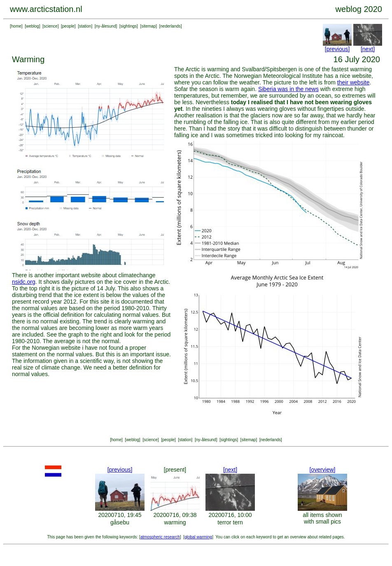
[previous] (337, 49)
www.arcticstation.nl (46, 9)
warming (175, 522)
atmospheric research (160, 537)
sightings (129, 26)
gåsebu (120, 522)
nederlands (170, 26)
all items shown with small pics (322, 518)
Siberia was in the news (288, 89)
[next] (368, 49)
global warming (198, 537)
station (85, 26)
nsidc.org (24, 282)
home (16, 26)
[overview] (322, 470)
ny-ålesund (106, 26)
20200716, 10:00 (230, 515)
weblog (33, 26)
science (51, 26)
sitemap (148, 26)
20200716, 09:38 (175, 515)
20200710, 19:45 (120, 515)
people (68, 26)
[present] (175, 470)
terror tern (230, 522)
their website (353, 82)
